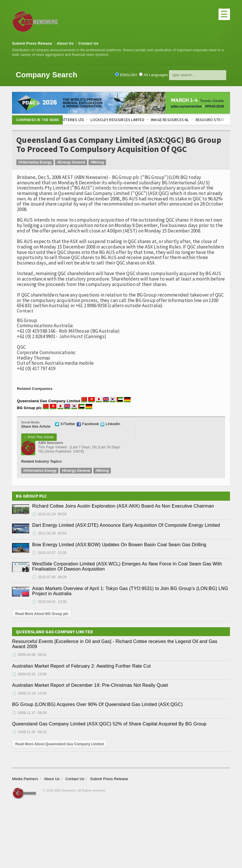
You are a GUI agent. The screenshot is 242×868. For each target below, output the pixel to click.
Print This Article (39, 437)
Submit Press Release (32, 43)
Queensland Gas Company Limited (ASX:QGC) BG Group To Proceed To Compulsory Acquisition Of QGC (119, 145)
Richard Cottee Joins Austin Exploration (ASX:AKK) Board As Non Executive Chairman (123, 506)
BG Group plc (29, 408)
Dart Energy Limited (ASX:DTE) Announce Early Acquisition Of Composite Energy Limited (126, 525)
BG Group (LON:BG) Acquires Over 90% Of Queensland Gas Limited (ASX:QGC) (97, 704)
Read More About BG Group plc (42, 614)
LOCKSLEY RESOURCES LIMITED (122, 120)
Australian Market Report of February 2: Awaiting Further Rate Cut (81, 666)
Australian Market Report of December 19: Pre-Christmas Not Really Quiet (90, 685)
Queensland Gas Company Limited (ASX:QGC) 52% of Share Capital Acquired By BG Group (109, 724)
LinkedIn (110, 424)
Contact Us (88, 43)
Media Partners (25, 779)
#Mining (97, 162)
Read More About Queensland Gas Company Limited (59, 744)
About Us (65, 43)
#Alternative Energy (35, 162)
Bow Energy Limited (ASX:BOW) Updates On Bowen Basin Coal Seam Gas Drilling (119, 545)
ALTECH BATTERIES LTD (70, 120)
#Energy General (71, 162)
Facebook (88, 424)
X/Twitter (65, 424)
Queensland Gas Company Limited (49, 401)
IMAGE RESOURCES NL (175, 120)
